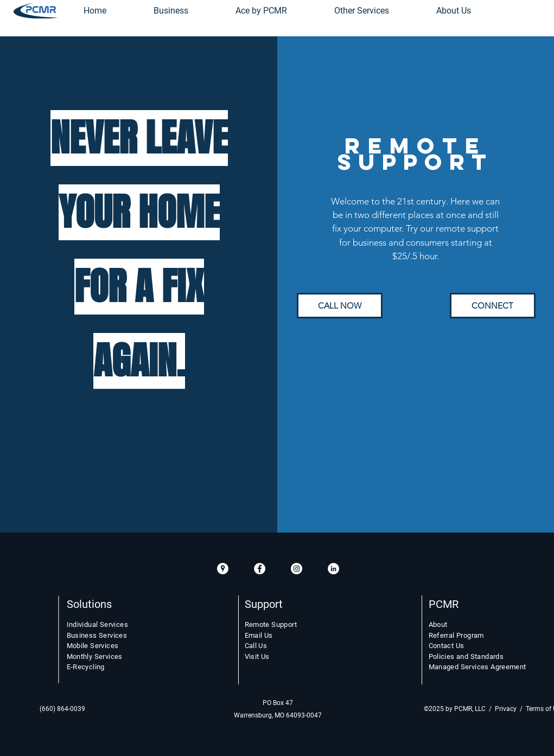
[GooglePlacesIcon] (223, 569)
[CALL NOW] (340, 306)
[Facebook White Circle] (260, 569)
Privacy (506, 709)
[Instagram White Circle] (297, 569)
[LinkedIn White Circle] (333, 569)
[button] (362, 11)
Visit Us (257, 656)
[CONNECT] (493, 306)
